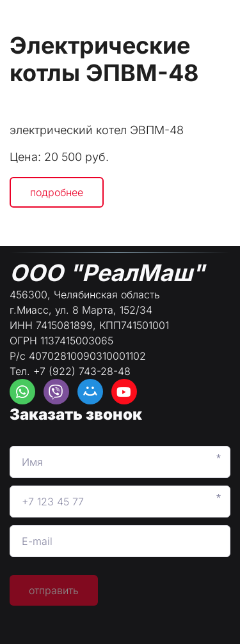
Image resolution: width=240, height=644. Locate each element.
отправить (54, 590)
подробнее (57, 192)
